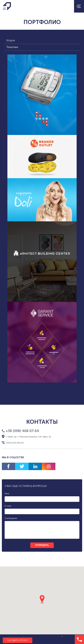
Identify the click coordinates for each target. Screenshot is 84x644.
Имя (7, 494)
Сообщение (11, 518)
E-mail (8, 506)
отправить (42, 545)
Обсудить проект (18, 640)
